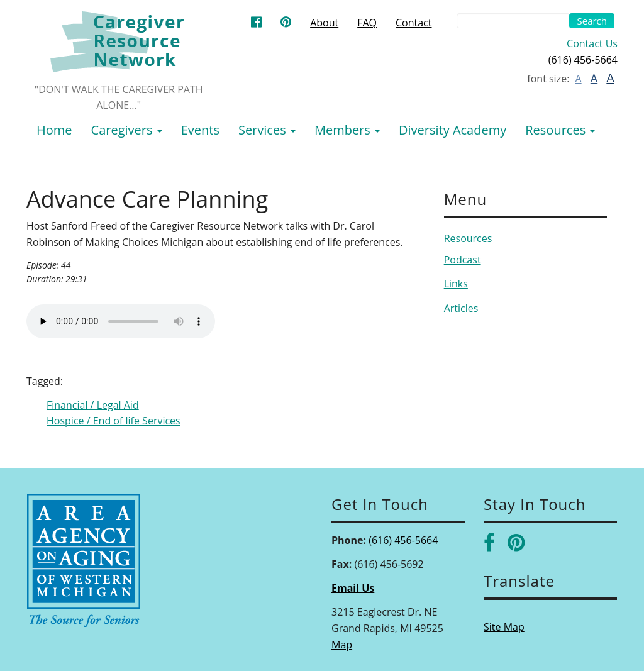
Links (456, 284)
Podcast (463, 260)
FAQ (367, 23)
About (324, 23)
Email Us (353, 588)
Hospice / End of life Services (114, 421)
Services (267, 130)
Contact (414, 23)
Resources (560, 130)
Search (592, 21)
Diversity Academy (452, 130)
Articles (461, 308)
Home (54, 130)
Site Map (504, 627)
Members (347, 130)
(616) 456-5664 (403, 540)
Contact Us (592, 43)
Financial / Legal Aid (93, 405)
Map (342, 645)
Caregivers (127, 130)
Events (200, 130)
